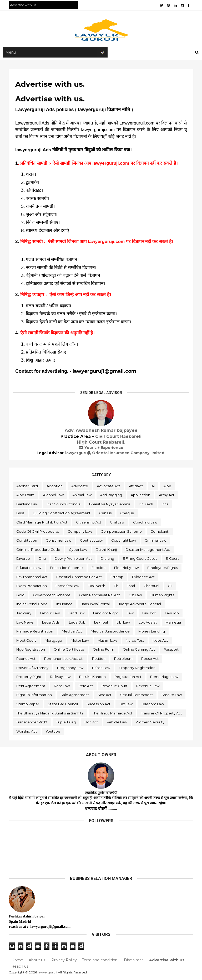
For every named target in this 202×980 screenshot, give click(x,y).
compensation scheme (122, 532)
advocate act (109, 487)
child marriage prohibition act (42, 523)
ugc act (92, 723)
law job (172, 614)
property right (29, 678)
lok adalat (148, 623)
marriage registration (35, 632)
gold (21, 596)
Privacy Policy (64, 961)
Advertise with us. (167, 961)
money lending (152, 632)
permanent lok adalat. (64, 660)
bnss (21, 514)
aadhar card (27, 487)
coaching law (145, 523)
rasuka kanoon (93, 678)
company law (80, 532)
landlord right (106, 614)
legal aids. (51, 623)
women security (150, 723)
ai (153, 487)
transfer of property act (162, 714)
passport (171, 651)
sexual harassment (137, 696)
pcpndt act (26, 660)
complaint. (160, 532)
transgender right (32, 723)
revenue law (148, 687)
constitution (27, 542)
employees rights (163, 569)
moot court (26, 642)
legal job (77, 623)
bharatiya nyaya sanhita (110, 505)
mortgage (54, 642)
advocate (80, 487)
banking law (27, 505)
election (99, 569)
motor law (80, 642)
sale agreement (75, 696)
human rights (163, 596)
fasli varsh (97, 587)
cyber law (78, 551)
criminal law (156, 542)
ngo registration (31, 651)
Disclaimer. (134, 961)
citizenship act (89, 523)
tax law (126, 705)
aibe (168, 487)
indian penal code (32, 605)
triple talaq (66, 723)
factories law (68, 587)
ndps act (161, 642)
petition (99, 660)
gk (170, 587)
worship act (27, 732)
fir (116, 587)
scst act (105, 696)
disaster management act (148, 551)
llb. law (123, 623)
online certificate (69, 651)
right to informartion (34, 696)
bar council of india (64, 505)
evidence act (144, 578)
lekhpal (101, 623)
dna (42, 560)
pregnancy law (70, 669)
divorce (23, 560)
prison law (101, 669)
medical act (72, 632)
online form (104, 651)
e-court (173, 560)
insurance (65, 605)
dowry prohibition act (73, 560)
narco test (135, 642)
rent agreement (31, 687)
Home (17, 961)
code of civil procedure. (38, 532)
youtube (53, 732)
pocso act (150, 660)
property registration (137, 669)
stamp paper (28, 705)
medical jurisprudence (110, 632)
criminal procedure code (39, 551)
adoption (55, 487)
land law (77, 614)
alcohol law (54, 496)
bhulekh (146, 505)
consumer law (59, 542)
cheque (127, 514)
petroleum (124, 660)
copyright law (124, 542)
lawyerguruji (48, 973)
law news (25, 623)
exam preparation (32, 587)
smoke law (172, 696)
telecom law (153, 705)
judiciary (24, 614)
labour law (50, 614)
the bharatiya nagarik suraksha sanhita (50, 714)
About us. (37, 961)
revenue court (115, 687)
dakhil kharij (107, 551)
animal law (82, 496)
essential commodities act (79, 578)
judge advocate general (140, 605)
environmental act (32, 578)
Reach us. (21, 968)
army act (167, 496)
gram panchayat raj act (100, 596)
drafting (108, 560)
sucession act (99, 705)
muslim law (108, 642)
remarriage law (165, 678)
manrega (173, 623)
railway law (60, 678)
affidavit (136, 487)
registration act (128, 678)
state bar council (63, 705)
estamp (117, 578)
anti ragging (111, 496)
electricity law (127, 569)
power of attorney (33, 669)
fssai (131, 587)
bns (165, 505)
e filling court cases (140, 560)
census (106, 514)
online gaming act (139, 651)
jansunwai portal (96, 605)
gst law (135, 596)
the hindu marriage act (113, 714)
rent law (62, 687)
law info (150, 614)
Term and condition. (100, 961)
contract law (92, 542)
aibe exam (26, 496)
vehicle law (117, 723)
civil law (117, 523)
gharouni (152, 587)
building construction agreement (62, 514)
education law (29, 569)
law (130, 614)
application (141, 496)
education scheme (67, 569)
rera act (86, 687)
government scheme (52, 596)
